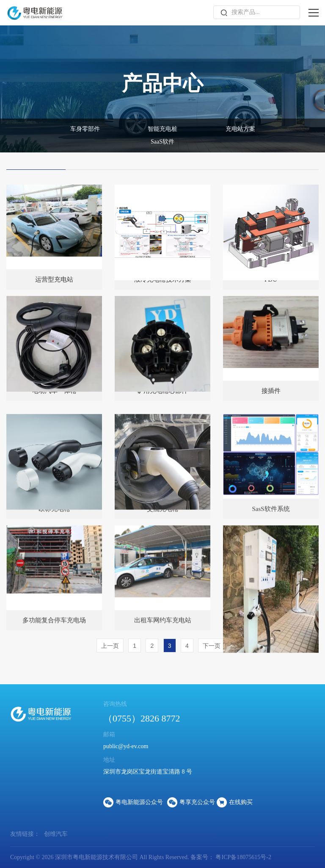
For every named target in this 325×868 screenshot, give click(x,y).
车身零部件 (85, 129)
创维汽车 (56, 834)
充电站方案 (240, 129)
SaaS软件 (162, 142)
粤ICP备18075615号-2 (243, 857)
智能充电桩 (162, 129)
